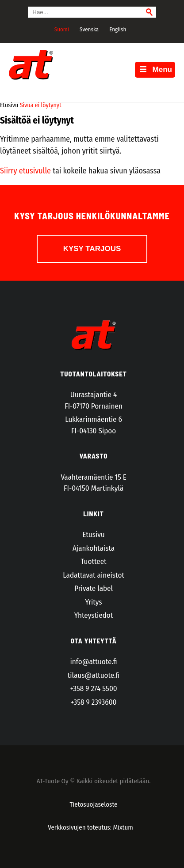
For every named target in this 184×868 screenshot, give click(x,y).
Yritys (94, 602)
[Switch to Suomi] (61, 29)
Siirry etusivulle (25, 171)
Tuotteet (93, 562)
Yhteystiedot (94, 615)
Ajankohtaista (94, 548)
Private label (94, 588)
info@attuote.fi (94, 662)
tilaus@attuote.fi (94, 675)
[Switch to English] (117, 29)
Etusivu (93, 535)
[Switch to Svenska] (88, 29)
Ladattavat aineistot (94, 575)
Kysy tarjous (92, 249)
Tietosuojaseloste (94, 804)
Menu (155, 70)
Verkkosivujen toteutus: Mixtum (90, 827)
